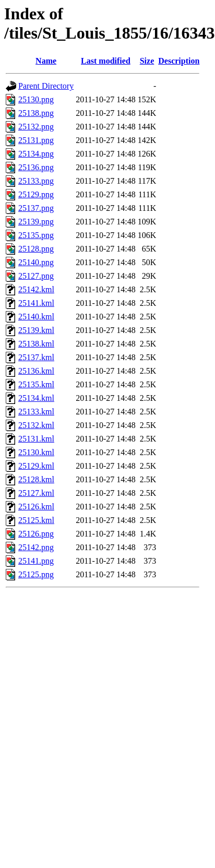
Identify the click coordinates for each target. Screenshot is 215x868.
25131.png (36, 140)
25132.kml (36, 425)
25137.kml (36, 357)
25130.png (36, 99)
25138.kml (36, 344)
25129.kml (36, 466)
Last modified (106, 61)
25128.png (36, 249)
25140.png (36, 262)
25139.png (36, 222)
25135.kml (36, 384)
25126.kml (36, 507)
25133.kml (36, 412)
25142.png (36, 547)
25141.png (36, 561)
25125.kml (36, 520)
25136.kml (36, 371)
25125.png (36, 574)
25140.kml (36, 317)
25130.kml (36, 452)
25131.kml (36, 439)
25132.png (36, 127)
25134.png (36, 154)
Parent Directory (46, 86)
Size (147, 61)
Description (179, 61)
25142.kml (36, 289)
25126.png (36, 534)
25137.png (36, 208)
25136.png (36, 167)
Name (46, 61)
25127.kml (36, 493)
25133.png (36, 181)
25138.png (36, 113)
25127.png (36, 276)
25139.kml (36, 330)
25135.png (36, 235)
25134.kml (36, 398)
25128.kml (36, 479)
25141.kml (36, 303)
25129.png (36, 194)
